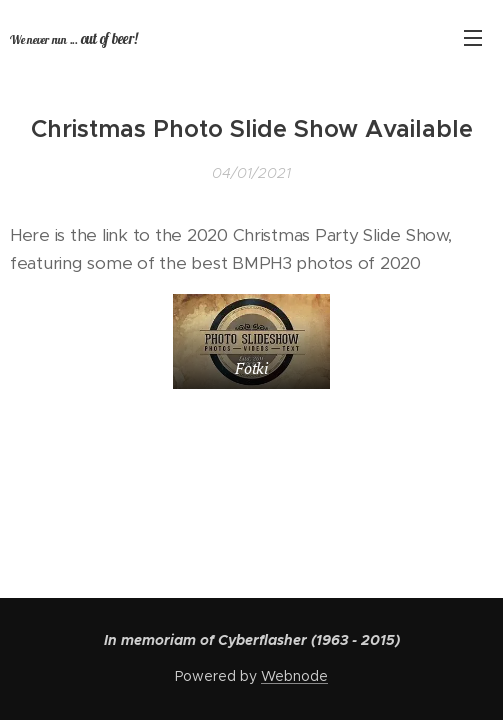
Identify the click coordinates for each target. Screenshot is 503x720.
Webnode (294, 676)
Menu (473, 38)
